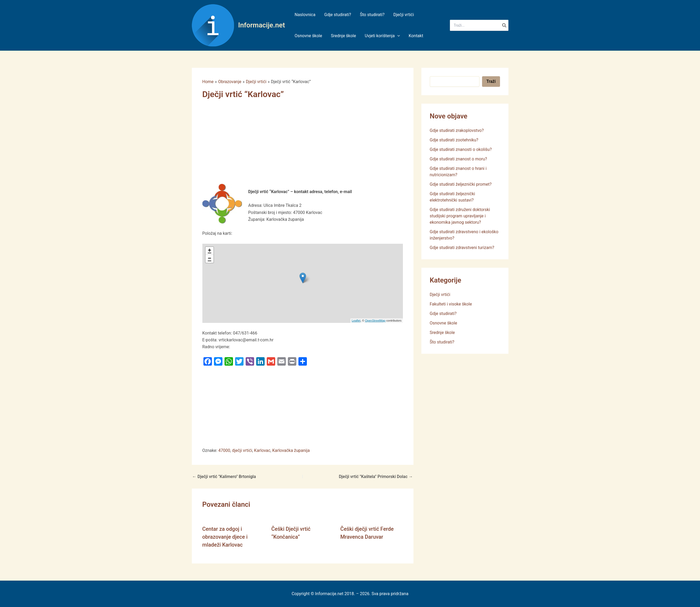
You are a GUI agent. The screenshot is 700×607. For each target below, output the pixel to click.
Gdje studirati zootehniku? (454, 140)
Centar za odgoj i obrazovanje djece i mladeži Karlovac (225, 537)
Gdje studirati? (443, 314)
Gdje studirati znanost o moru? (458, 159)
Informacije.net (262, 25)
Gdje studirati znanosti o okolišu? (461, 149)
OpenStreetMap (375, 321)
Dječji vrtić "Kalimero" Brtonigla (224, 477)
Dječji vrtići (440, 295)
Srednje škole (442, 333)
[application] (397, 36)
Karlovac (262, 450)
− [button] (209, 259)
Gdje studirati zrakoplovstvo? (457, 130)
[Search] (504, 25)
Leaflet (356, 321)
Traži (491, 81)
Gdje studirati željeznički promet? (461, 184)
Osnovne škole (444, 323)
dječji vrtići (242, 450)
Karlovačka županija (291, 450)
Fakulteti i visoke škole (451, 304)
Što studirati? (442, 342)
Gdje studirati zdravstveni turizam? (462, 248)
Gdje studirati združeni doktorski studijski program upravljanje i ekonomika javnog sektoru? (460, 216)
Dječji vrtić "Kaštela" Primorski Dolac (376, 477)
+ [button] (209, 251)
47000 (224, 450)
